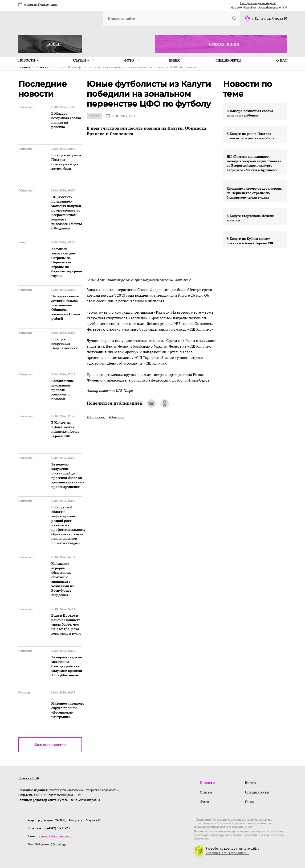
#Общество (95, 417)
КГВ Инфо (124, 390)
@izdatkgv (59, 844)
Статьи (81, 60)
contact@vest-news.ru (56, 836)
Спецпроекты (228, 60)
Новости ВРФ (29, 778)
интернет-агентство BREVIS (228, 853)
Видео (175, 60)
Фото (129, 60)
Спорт (94, 116)
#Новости (116, 417)
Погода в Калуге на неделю (258, 3)
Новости (28, 60)
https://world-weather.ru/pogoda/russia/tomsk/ (258, 8)
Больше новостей (50, 745)
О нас (281, 60)
